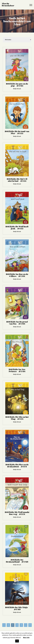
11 (30, 625)
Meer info (26, 638)
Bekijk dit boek (17, 89)
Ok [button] (17, 641)
